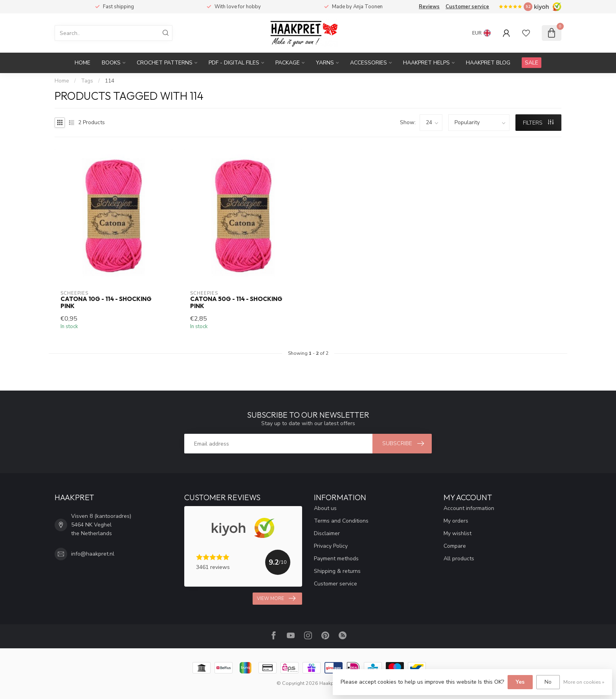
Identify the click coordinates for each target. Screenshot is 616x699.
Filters (538, 123)
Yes (520, 682)
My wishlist (457, 533)
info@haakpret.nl (93, 554)
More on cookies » (584, 682)
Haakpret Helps (426, 63)
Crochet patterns (165, 63)
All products (459, 559)
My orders (456, 521)
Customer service (467, 7)
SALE (532, 63)
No (548, 682)
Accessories (368, 63)
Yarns (325, 63)
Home (82, 63)
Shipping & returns (337, 571)
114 (110, 81)
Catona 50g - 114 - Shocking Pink (236, 303)
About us (325, 508)
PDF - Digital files (234, 63)
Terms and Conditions (341, 521)
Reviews (429, 7)
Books (111, 63)
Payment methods (336, 559)
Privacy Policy (331, 546)
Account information (469, 508)
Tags (87, 81)
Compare (455, 546)
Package (288, 63)
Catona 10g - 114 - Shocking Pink (106, 303)
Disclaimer (327, 533)
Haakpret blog (488, 63)
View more (276, 598)
